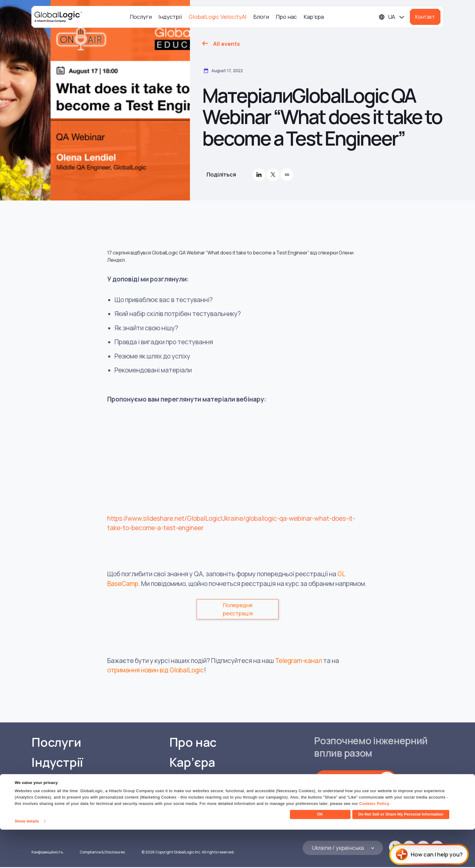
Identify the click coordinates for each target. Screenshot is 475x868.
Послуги (141, 17)
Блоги (261, 17)
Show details (27, 860)
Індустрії (170, 17)
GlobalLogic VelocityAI (218, 17)
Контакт (425, 17)
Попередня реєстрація (238, 609)
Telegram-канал (299, 661)
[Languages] (392, 17)
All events (226, 44)
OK (320, 853)
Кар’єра (314, 17)
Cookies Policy (374, 842)
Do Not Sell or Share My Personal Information (401, 853)
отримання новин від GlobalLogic (156, 670)
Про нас (286, 17)
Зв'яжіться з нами (349, 781)
